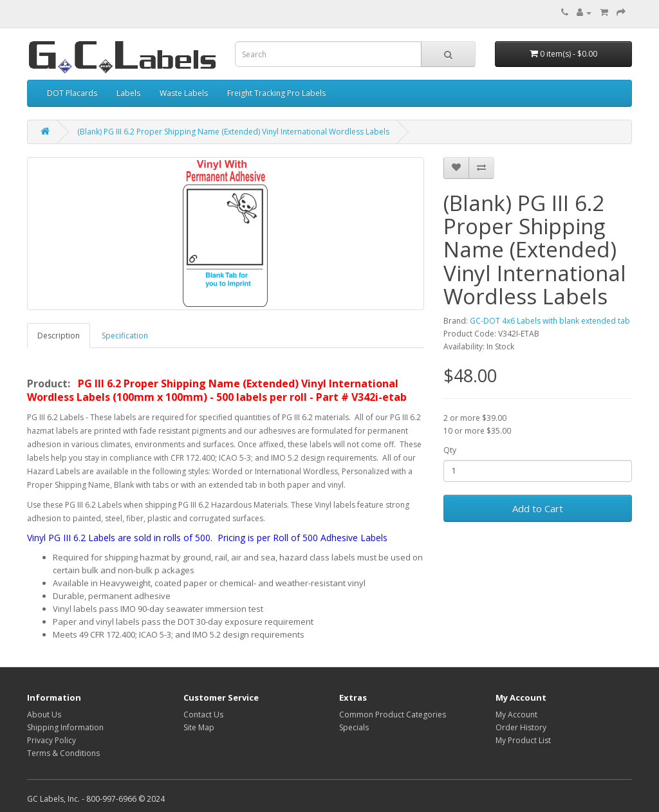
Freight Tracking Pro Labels (276, 93)
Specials (354, 727)
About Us (44, 715)
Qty (450, 450)
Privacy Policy (51, 740)
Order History (521, 727)
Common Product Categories (393, 715)
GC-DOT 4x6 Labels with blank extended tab (550, 321)
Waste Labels (184, 93)
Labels (128, 93)
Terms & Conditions (63, 753)
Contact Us (203, 715)
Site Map (199, 727)
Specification (125, 336)
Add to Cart (538, 508)
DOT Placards (72, 93)
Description (59, 336)
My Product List (523, 740)
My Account (516, 715)
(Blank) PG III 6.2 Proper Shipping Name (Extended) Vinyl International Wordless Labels (233, 132)
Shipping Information (65, 727)
